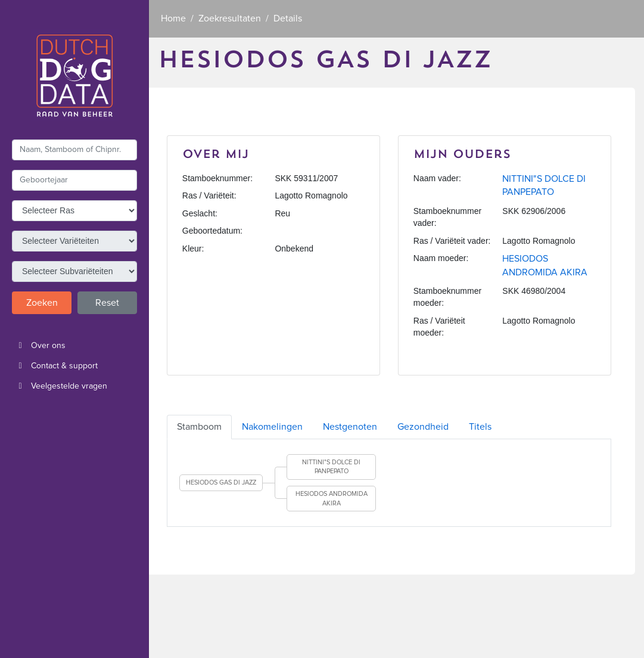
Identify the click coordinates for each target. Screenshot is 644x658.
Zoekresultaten (230, 18)
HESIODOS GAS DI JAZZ (221, 482)
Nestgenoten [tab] (350, 427)
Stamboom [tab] (199, 427)
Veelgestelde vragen (60, 386)
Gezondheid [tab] (423, 427)
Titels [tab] (480, 427)
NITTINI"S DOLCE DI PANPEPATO (331, 467)
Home (173, 18)
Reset (107, 303)
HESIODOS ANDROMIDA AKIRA (332, 499)
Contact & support (55, 366)
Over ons (39, 346)
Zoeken (42, 303)
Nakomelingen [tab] (272, 427)
